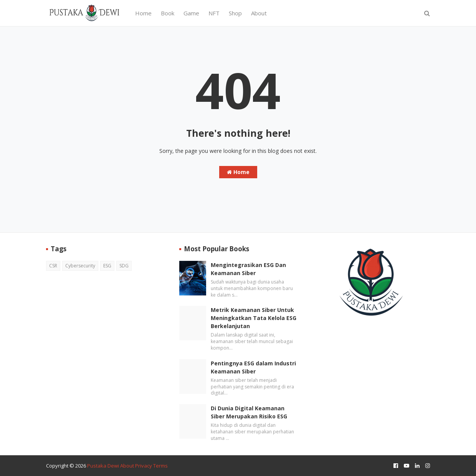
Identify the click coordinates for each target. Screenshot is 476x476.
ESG (107, 266)
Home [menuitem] (143, 13)
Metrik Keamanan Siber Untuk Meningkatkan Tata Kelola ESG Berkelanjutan (254, 318)
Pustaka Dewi (103, 466)
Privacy (144, 466)
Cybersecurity (80, 266)
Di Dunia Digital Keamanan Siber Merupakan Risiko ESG (249, 412)
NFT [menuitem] (214, 13)
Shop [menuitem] (235, 13)
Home (238, 172)
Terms (160, 466)
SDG (124, 266)
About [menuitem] (259, 13)
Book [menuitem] (168, 13)
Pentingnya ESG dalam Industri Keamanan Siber (253, 367)
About (127, 466)
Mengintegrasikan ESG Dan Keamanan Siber (248, 269)
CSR (53, 266)
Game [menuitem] (191, 13)
